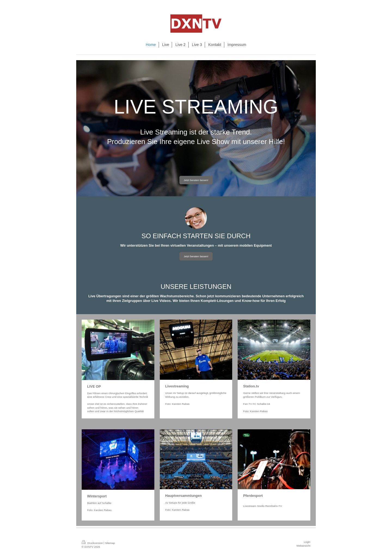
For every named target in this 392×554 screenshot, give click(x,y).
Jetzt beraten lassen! (196, 180)
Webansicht (303, 546)
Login (307, 542)
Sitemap (110, 543)
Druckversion (93, 543)
